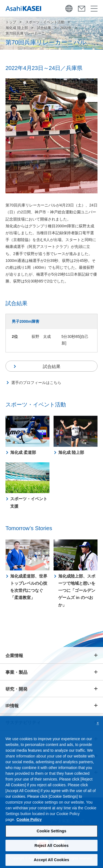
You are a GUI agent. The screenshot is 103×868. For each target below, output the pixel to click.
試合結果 (44, 28)
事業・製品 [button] (16, 672)
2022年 (66, 28)
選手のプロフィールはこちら (36, 383)
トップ (11, 22)
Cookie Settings (52, 838)
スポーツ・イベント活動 (45, 22)
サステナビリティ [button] (23, 723)
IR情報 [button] (12, 706)
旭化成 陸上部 (17, 28)
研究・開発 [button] (16, 689)
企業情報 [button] (14, 656)
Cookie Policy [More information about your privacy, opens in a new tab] (29, 826)
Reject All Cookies (51, 852)
